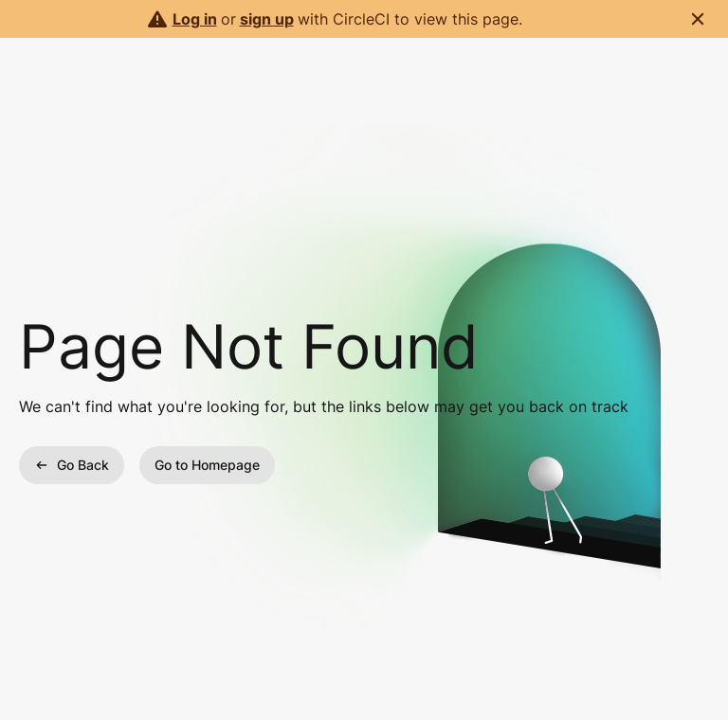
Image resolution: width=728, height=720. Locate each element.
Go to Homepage (207, 465)
